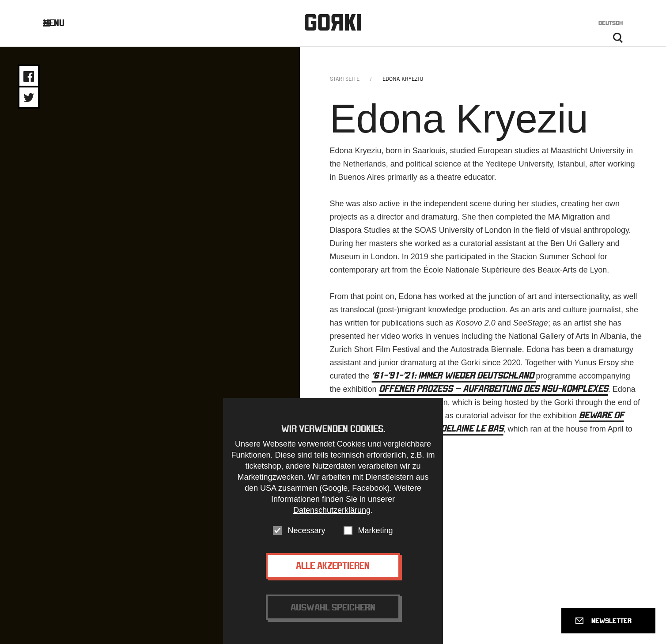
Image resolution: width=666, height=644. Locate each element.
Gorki (333, 22)
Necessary (306, 530)
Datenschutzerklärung (332, 510)
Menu (61, 23)
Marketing (376, 530)
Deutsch (611, 23)
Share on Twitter (29, 98)
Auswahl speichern (333, 607)
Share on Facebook (29, 76)
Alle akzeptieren (333, 566)
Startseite (345, 79)
